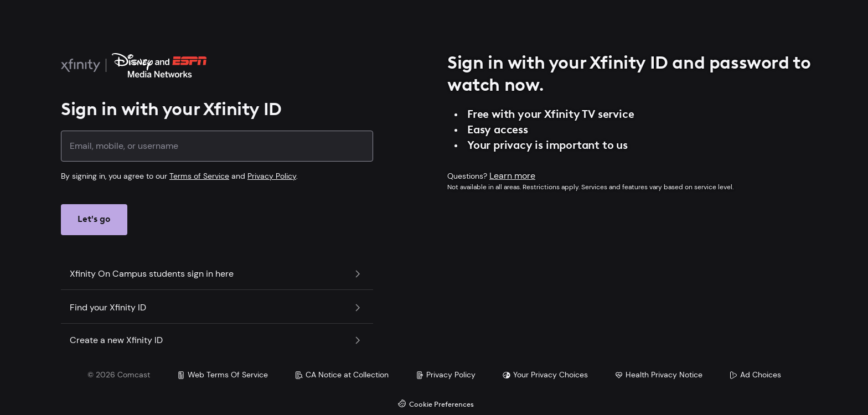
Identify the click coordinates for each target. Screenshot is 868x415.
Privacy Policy (272, 176)
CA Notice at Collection (342, 375)
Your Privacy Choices (545, 375)
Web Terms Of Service (222, 375)
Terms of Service (199, 176)
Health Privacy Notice (658, 375)
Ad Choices (755, 375)
